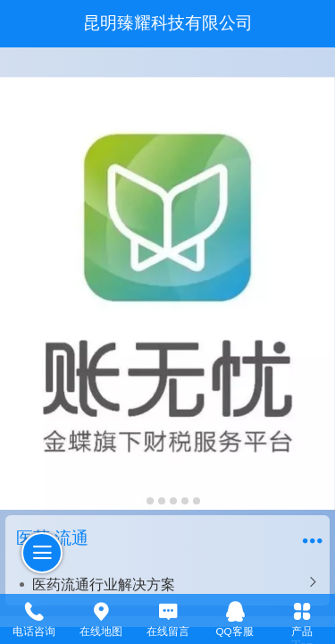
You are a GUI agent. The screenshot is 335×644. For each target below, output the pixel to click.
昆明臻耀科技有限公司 (168, 23)
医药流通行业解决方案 (104, 584)
